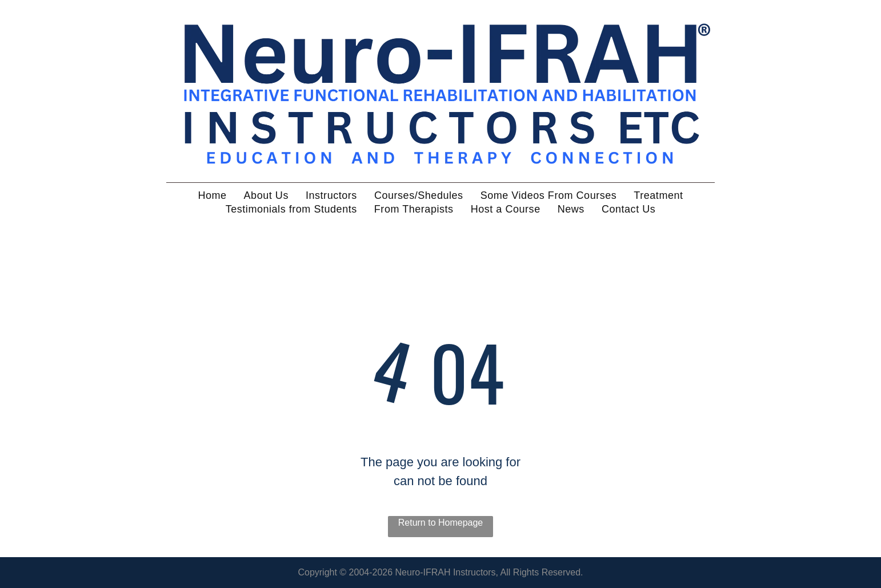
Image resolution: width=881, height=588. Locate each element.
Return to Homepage (441, 523)
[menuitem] (212, 195)
